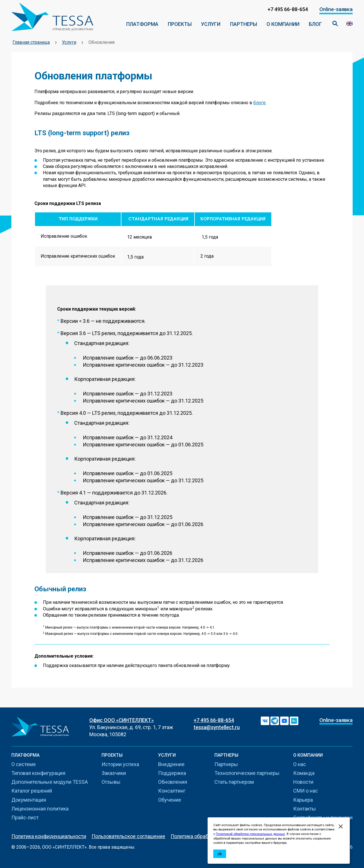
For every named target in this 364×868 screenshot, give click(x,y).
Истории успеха (120, 764)
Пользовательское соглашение (128, 836)
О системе (24, 764)
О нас (300, 764)
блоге (259, 103)
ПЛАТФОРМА (142, 24)
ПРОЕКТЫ (180, 24)
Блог (315, 24)
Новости (303, 782)
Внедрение (171, 764)
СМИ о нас (306, 791)
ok (220, 854)
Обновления (173, 782)
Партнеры (244, 24)
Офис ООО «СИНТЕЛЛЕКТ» (122, 720)
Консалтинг (172, 791)
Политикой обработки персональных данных (250, 834)
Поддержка (172, 773)
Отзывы (111, 782)
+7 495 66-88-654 (214, 720)
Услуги (211, 24)
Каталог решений (32, 791)
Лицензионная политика (40, 809)
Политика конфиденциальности (49, 836)
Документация (29, 800)
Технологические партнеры (247, 773)
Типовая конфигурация (38, 773)
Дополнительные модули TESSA (50, 782)
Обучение (170, 800)
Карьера (303, 800)
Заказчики (114, 773)
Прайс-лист (25, 817)
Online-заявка (336, 9)
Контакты (305, 809)
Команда (304, 773)
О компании (283, 24)
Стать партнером (234, 782)
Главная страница (31, 42)
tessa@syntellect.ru (217, 727)
